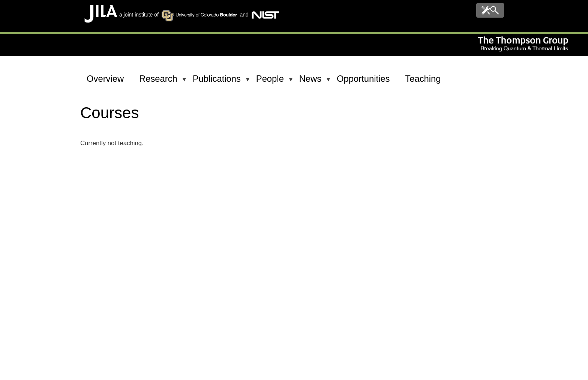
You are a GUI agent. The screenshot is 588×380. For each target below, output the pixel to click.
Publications (218, 82)
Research (160, 82)
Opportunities (363, 79)
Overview (105, 79)
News (312, 82)
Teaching (423, 79)
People (271, 82)
